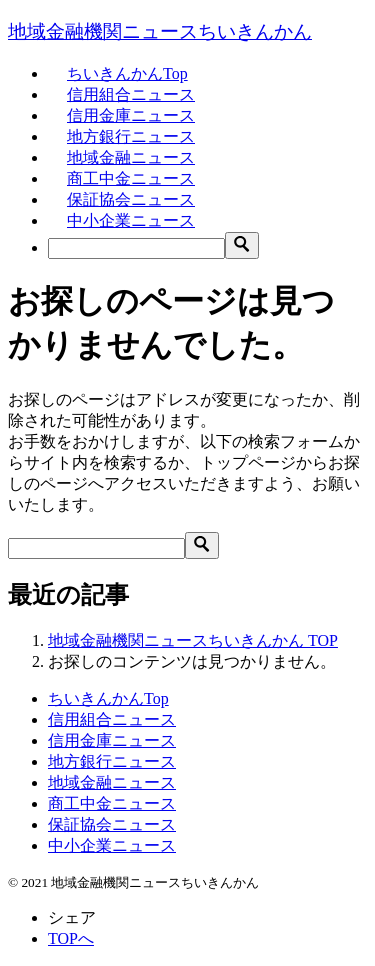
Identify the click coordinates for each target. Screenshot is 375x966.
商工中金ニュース (131, 178)
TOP (193, 640)
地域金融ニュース (131, 157)
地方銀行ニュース (131, 136)
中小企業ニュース (131, 220)
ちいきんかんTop (127, 73)
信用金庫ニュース (131, 115)
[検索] (136, 248)
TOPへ (71, 938)
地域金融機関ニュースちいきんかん (160, 31)
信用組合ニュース (131, 94)
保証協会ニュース (131, 199)
